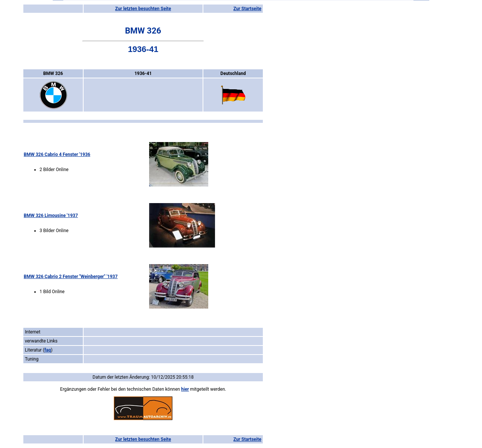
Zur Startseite (247, 9)
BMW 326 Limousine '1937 (51, 216)
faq (48, 350)
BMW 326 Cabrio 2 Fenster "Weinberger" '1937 (71, 277)
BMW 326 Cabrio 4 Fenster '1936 (57, 154)
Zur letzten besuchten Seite (143, 9)
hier (185, 389)
